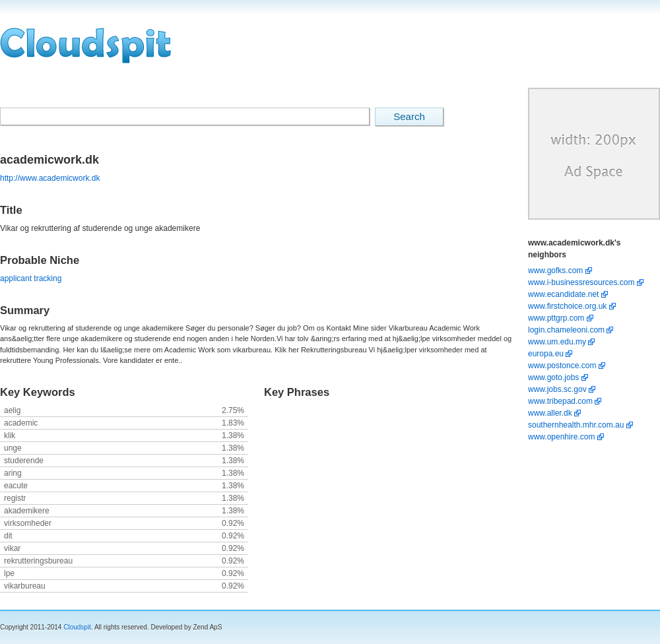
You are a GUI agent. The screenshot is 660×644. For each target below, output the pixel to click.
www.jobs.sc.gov (558, 389)
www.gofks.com (557, 271)
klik (10, 435)
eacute (16, 486)
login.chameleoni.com (567, 330)
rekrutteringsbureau (38, 561)
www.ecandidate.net (565, 294)
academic (21, 423)
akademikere (27, 511)
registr (15, 498)
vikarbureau (25, 586)
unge (13, 448)
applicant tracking (31, 278)
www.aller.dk (551, 413)
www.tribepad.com (561, 401)
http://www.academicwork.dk (50, 178)
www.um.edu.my (558, 342)
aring (13, 473)
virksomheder (28, 523)
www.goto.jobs (555, 377)
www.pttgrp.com (557, 318)
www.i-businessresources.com (582, 282)
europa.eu (547, 354)
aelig (12, 410)
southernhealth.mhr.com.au (577, 425)
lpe (9, 573)
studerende (24, 461)
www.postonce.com (563, 366)
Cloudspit (77, 627)
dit (8, 536)
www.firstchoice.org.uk (569, 306)
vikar (12, 548)
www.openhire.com (563, 437)
